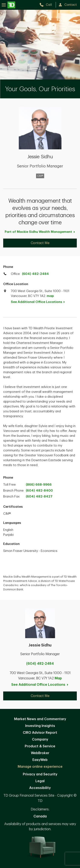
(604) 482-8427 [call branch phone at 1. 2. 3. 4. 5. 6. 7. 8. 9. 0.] (39, 497)
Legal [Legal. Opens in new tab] (40, 781)
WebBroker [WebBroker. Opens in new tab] (40, 753)
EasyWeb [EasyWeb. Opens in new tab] (40, 760)
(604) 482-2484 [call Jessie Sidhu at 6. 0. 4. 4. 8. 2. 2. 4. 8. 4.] (40, 664)
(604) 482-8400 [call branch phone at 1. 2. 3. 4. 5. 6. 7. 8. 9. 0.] (39, 491)
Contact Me (40, 243)
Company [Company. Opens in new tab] (40, 739)
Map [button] (58, 678)
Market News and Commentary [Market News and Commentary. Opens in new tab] (40, 719)
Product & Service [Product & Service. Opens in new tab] (40, 746)
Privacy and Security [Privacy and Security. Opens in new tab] (40, 774)
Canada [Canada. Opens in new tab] (40, 816)
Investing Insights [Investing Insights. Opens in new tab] (40, 726)
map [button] (50, 296)
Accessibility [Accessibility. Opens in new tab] (40, 788)
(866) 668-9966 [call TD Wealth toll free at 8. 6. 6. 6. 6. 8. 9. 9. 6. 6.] (39, 485)
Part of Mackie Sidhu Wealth (40, 232)
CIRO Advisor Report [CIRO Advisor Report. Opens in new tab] (40, 733)
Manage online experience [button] (40, 767)
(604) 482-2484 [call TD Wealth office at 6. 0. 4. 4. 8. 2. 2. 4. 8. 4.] (35, 274)
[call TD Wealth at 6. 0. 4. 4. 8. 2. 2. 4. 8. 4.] (47, 5)
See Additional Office (40, 302)
